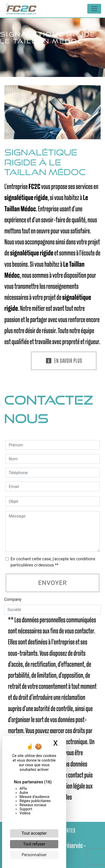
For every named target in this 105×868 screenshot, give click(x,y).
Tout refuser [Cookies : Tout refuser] (34, 844)
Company (13, 599)
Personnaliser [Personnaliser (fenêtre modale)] (34, 855)
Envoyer (53, 583)
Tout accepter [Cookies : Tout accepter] (34, 833)
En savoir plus (64, 361)
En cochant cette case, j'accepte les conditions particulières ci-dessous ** (53, 562)
